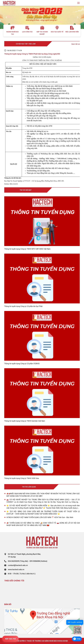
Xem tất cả (76, 44)
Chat (78, 639)
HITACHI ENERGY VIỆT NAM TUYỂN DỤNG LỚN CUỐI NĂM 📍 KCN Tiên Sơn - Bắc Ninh (40, 517)
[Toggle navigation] (78, 3)
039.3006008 (35, 561)
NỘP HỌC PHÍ (10, 639)
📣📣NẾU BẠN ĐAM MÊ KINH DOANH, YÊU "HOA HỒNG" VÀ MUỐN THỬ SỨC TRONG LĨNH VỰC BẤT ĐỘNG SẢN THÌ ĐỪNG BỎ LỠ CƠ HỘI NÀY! (43, 495)
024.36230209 (14, 561)
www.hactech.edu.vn (16, 570)
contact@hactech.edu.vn (18, 565)
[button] (6, 17)
